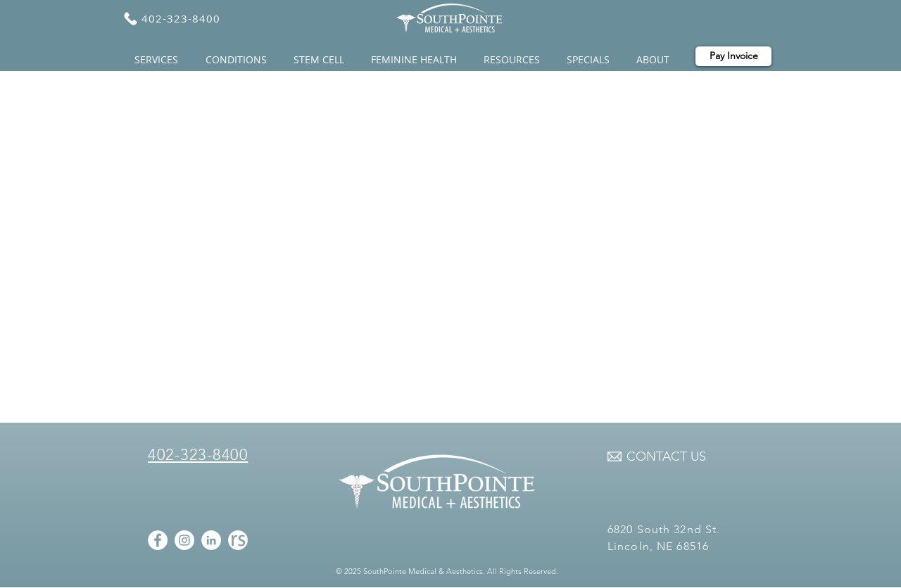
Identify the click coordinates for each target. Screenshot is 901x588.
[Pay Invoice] (733, 56)
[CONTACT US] (666, 457)
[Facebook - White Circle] (158, 540)
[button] (159, 59)
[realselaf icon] (238, 540)
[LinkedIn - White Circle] (211, 540)
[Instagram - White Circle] (184, 540)
